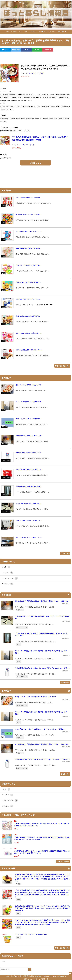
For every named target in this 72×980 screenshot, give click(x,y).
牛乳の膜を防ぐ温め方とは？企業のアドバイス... (29, 453)
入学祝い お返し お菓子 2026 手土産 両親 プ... (28, 282)
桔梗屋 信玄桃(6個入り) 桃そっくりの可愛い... (28, 248)
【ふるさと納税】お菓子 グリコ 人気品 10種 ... (28, 198)
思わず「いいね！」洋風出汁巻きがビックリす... (29, 385)
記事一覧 (42, 32)
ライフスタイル (24, 32)
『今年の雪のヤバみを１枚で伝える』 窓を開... (28, 487)
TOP (7, 32)
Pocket (48, 50)
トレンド (20, 610)
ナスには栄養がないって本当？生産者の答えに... (29, 504)
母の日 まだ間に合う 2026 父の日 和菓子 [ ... (28, 316)
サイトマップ (51, 32)
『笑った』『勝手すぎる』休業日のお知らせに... (29, 520)
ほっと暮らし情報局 (22, 976)
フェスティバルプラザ (36, 73)
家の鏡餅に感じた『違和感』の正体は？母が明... (29, 436)
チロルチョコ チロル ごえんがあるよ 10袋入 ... (28, 215)
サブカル (14, 32)
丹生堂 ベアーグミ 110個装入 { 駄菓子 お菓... (28, 265)
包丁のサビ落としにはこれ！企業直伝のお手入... (29, 537)
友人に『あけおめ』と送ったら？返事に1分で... (29, 419)
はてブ (5, 50)
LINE (37, 50)
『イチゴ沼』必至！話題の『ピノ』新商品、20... (29, 470)
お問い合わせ (62, 32)
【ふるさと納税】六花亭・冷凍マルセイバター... (29, 350)
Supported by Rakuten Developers (55, 976)
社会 (18, 644)
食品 (18, 884)
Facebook (16, 50)
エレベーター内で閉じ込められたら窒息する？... (29, 402)
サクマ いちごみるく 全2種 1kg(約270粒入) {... (28, 333)
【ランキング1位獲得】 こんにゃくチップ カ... (28, 231)
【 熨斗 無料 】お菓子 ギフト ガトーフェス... (28, 299)
